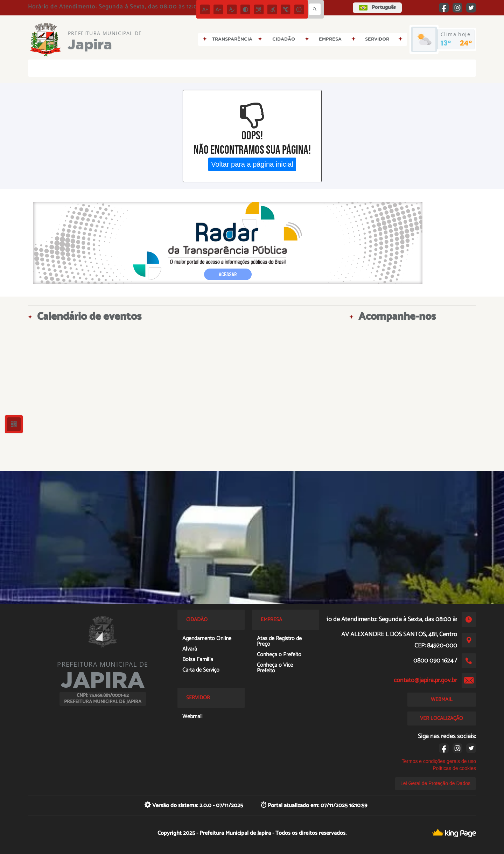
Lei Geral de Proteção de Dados (435, 783)
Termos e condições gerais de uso (439, 761)
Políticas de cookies (454, 768)
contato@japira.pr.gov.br (425, 680)
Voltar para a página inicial (252, 164)
